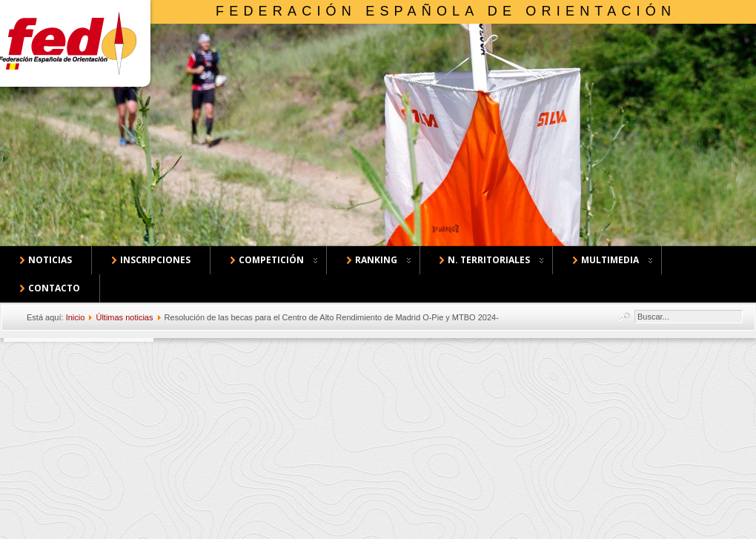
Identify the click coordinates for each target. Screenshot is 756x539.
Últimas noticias (124, 317)
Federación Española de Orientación (446, 11)
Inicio (76, 317)
